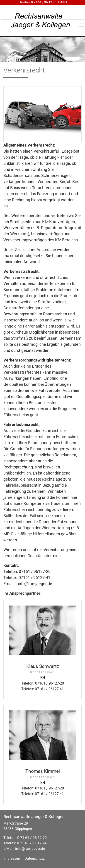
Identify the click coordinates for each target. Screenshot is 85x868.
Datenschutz (35, 858)
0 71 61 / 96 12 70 (44, 2)
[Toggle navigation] (81, 25)
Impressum (12, 858)
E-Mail (63, 2)
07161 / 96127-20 (35, 571)
